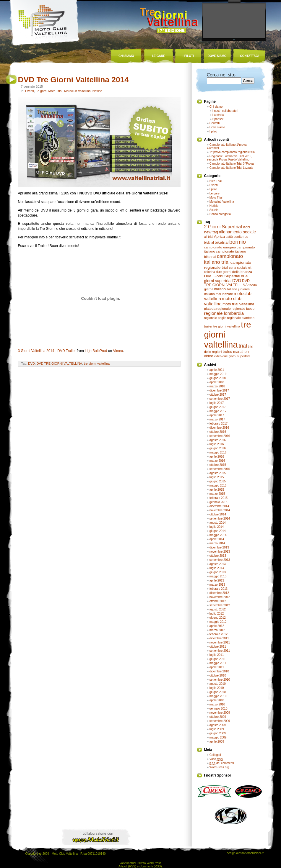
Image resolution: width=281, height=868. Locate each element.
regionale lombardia (224, 313)
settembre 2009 (220, 721)
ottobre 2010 (218, 675)
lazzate (227, 294)
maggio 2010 (218, 696)
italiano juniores (238, 289)
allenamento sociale (237, 232)
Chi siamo (216, 107)
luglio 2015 (217, 477)
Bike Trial (216, 181)
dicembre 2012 (219, 593)
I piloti (213, 131)
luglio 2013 (217, 568)
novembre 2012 (220, 597)
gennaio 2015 (219, 502)
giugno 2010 (218, 692)
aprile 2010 (217, 700)
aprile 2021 (217, 370)
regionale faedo (243, 309)
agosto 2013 (218, 564)
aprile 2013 (217, 580)
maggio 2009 (218, 737)
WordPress (154, 863)
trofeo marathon (236, 352)
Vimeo (118, 351)
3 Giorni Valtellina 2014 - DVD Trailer (47, 351)
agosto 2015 (218, 473)
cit (250, 268)
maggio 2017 (218, 411)
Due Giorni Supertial (222, 276)
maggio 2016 (218, 452)
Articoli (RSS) (127, 866)
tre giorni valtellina (97, 363)
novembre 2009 (220, 713)
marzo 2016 (217, 461)
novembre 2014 (220, 510)
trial (243, 346)
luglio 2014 (217, 527)
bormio (238, 242)
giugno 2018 (218, 378)
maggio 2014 (218, 535)
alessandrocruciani (250, 853)
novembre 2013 (220, 552)
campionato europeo (220, 247)
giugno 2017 (218, 407)
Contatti (215, 123)
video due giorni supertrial (232, 356)
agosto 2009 (218, 725)
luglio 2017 (217, 403)
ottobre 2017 (218, 395)
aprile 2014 (217, 539)
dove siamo (217, 56)
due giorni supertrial (226, 278)
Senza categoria (220, 214)
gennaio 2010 (219, 709)
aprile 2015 (217, 490)
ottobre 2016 (218, 432)
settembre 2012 (220, 605)
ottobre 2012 (218, 601)
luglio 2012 (217, 614)
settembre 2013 (220, 560)
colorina (210, 272)
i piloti (188, 56)
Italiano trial (213, 294)
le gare (158, 56)
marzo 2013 (217, 585)
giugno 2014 (218, 531)
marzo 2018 (217, 386)
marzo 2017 (217, 419)
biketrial (221, 242)
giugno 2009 (218, 733)
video (209, 356)
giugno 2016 (218, 448)
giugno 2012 (218, 618)
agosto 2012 (218, 609)
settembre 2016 (220, 436)
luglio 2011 (217, 655)
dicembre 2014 (219, 506)
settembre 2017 (220, 399)
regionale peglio (215, 318)
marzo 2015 (217, 494)
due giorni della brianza (234, 272)
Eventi (30, 91)
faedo (253, 285)
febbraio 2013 (219, 589)
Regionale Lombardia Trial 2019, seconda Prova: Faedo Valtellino (230, 158)
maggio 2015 (218, 485)
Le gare (41, 91)
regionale (224, 309)
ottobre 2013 (218, 556)
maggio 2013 (218, 576)
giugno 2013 (218, 572)
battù (229, 237)
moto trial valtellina (238, 304)
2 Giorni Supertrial (223, 227)
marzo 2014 (217, 543)
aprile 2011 (217, 667)
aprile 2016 (217, 457)
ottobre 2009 (218, 717)
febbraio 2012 (219, 634)
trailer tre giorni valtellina (222, 326)
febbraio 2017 (219, 424)
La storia (218, 115)
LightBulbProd (96, 351)
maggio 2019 (218, 374)
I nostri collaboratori (225, 111)
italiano (220, 289)
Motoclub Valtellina (77, 91)
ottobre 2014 (218, 514)
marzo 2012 (217, 630)
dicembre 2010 (219, 671)
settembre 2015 (220, 469)
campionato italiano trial (224, 259)
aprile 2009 (217, 742)
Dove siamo (217, 127)
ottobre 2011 (218, 647)
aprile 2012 (217, 626)
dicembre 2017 (219, 390)
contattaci (250, 56)
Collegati (215, 755)
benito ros (241, 237)
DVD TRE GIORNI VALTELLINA (59, 363)
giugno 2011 (218, 659)
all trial (209, 237)
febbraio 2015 (219, 498)
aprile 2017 (217, 415)
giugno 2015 (218, 481)
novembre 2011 (220, 642)
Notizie (97, 91)
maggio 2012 (218, 622)
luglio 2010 (217, 688)
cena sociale (238, 268)
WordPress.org (219, 767)
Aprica (219, 236)
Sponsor (218, 119)
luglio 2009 (217, 729)
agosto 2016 (218, 440)
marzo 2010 (217, 704)
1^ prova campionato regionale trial (232, 152)
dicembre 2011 (219, 638)
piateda (210, 309)
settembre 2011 (220, 651)
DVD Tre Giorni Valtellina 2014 (74, 80)
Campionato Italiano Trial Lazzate (231, 168)
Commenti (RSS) (151, 866)
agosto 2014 (218, 523)
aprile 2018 (217, 382)
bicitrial (209, 243)
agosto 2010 (218, 684)
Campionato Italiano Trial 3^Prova (232, 164)
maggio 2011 (218, 663)
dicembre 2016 (219, 428)
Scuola (214, 210)
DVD (31, 363)
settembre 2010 (220, 680)
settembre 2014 (220, 519)
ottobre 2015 (218, 465)
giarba (209, 289)
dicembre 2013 (219, 547)
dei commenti (222, 763)
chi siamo (126, 56)
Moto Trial (55, 91)
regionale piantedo (241, 318)
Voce (216, 759)
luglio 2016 (217, 444)
